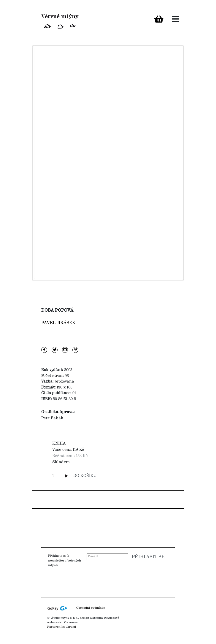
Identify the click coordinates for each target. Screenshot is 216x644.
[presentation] (130, 579)
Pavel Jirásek (58, 323)
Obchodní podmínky (91, 608)
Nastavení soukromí (62, 627)
